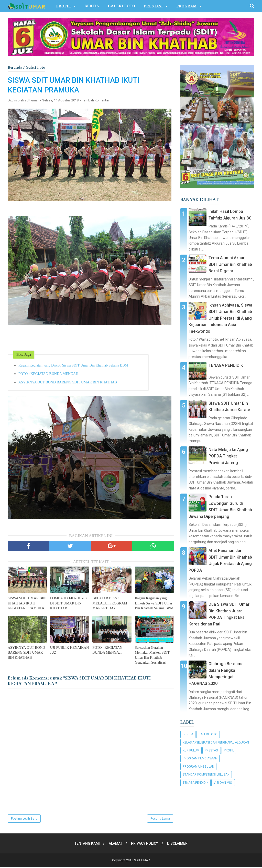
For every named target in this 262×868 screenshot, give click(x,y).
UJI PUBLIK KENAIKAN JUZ (70, 651)
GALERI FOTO (122, 6)
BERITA (92, 6)
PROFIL (64, 6)
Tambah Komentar (96, 101)
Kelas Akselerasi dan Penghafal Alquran (216, 742)
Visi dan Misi (223, 783)
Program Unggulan (198, 767)
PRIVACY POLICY (145, 844)
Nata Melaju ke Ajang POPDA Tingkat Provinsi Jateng (228, 456)
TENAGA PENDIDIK (226, 365)
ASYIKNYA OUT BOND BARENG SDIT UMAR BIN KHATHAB (68, 383)
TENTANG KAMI (86, 844)
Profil (229, 750)
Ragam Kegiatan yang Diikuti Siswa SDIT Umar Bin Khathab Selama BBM (73, 366)
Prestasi (212, 750)
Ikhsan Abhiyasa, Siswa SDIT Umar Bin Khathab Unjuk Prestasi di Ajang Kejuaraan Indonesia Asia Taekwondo (220, 318)
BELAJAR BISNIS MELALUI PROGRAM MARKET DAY (110, 604)
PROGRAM (186, 6)
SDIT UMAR (142, 861)
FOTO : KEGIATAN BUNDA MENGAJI (48, 374)
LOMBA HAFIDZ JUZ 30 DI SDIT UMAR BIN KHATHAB (69, 604)
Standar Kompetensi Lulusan (206, 775)
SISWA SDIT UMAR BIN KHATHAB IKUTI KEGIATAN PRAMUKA (27, 604)
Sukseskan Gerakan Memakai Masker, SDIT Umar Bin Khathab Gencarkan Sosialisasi (152, 656)
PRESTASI (154, 6)
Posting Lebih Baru (24, 819)
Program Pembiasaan (200, 758)
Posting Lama (160, 819)
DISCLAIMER (179, 844)
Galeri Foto (208, 734)
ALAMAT (115, 844)
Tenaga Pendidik (195, 783)
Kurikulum (191, 750)
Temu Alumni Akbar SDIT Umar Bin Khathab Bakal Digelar (230, 264)
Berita (188, 734)
